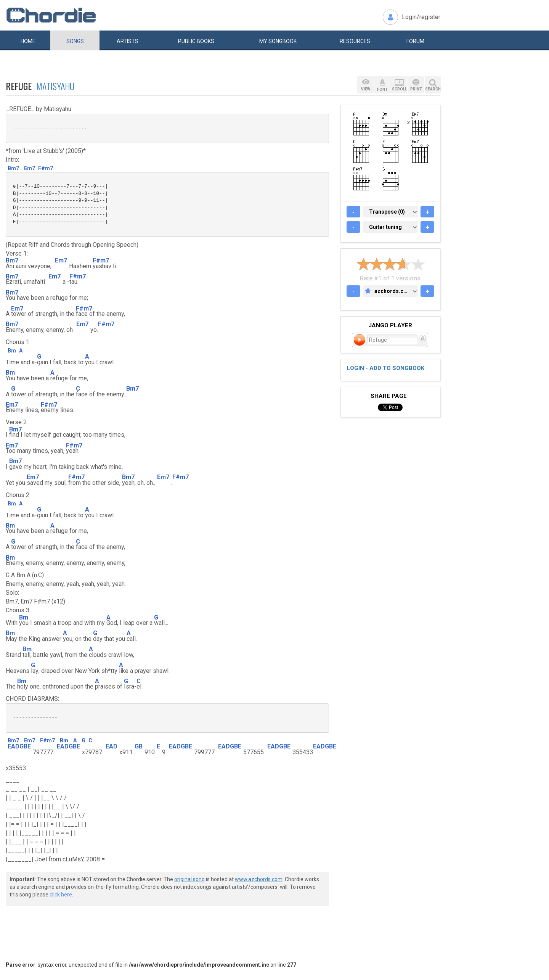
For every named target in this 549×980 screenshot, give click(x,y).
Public (196, 41)
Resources (355, 41)
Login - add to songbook (385, 368)
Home (28, 41)
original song (189, 879)
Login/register (421, 17)
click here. (61, 895)
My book (278, 41)
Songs (75, 41)
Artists (128, 41)
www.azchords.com (259, 879)
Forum (415, 41)
